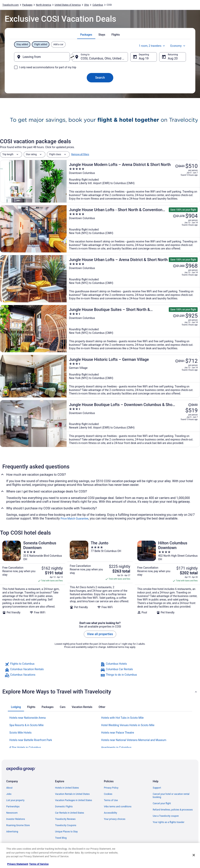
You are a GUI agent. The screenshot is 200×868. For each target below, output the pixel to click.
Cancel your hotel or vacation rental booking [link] (171, 796)
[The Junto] (100, 577)
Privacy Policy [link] (111, 788)
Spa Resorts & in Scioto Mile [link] (26, 725)
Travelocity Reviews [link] (65, 819)
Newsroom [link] (12, 813)
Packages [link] (27, 5)
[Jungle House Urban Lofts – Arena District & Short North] (133, 279)
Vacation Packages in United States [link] (74, 800)
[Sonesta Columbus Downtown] (33, 577)
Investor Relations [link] (16, 819)
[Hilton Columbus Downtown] (167, 577)
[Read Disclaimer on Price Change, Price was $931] (180, 361)
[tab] (86, 35)
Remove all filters (80, 154)
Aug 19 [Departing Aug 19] (144, 58)
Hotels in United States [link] (67, 788)
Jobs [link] (9, 794)
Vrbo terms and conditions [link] (118, 807)
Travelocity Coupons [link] (66, 825)
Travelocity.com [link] (11, 5)
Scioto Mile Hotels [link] (20, 733)
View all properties (100, 634)
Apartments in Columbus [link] (116, 747)
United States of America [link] (68, 5)
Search (100, 78)
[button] (100, 692)
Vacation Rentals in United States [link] (72, 794)
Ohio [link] (87, 5)
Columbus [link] (98, 5)
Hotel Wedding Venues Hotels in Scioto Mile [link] (128, 725)
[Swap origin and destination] (72, 57)
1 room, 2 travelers (152, 46)
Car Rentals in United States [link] (70, 813)
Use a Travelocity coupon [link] (166, 816)
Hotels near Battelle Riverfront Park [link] (31, 740)
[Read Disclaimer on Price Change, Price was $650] (193, 405)
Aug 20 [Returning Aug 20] (173, 58)
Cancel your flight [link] (162, 803)
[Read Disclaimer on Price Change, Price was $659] (180, 166)
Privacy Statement (18, 864)
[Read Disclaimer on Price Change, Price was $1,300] (179, 266)
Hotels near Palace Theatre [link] (118, 733)
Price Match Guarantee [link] (74, 519)
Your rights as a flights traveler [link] (169, 822)
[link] (52, 664)
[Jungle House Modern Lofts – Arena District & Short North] (133, 181)
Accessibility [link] (110, 813)
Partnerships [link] (13, 807)
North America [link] (44, 5)
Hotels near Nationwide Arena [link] (28, 718)
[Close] (194, 855)
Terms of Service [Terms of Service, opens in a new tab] (39, 864)
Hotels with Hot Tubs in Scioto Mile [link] (122, 718)
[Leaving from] (42, 57)
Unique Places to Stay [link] (66, 832)
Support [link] (157, 788)
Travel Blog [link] (61, 838)
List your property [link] (15, 800)
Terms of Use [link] (111, 800)
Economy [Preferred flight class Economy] (178, 46)
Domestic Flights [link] (64, 807)
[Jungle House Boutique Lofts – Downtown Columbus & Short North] (133, 424)
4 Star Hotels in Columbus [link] (25, 747)
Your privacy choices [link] (115, 819)
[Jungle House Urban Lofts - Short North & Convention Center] (133, 229)
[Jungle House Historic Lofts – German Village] (133, 376)
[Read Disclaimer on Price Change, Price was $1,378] (179, 216)
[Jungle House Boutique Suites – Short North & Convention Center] (133, 329)
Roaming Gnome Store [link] (18, 825)
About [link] (9, 788)
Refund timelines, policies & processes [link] (173, 810)
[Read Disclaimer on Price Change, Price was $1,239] (179, 316)
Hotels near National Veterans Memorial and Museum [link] (134, 740)
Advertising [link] (12, 832)
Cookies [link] (108, 794)
